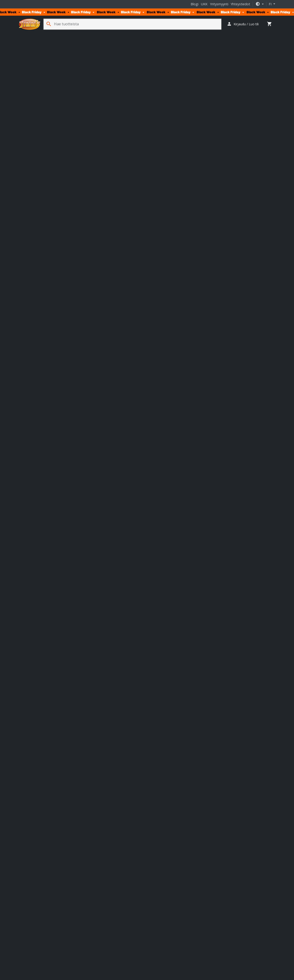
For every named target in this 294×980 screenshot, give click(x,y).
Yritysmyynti (219, 4)
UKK (204, 4)
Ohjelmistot (228, 35)
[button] (260, 4)
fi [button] (271, 4)
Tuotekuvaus (30, 185)
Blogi (195, 4)
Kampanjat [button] (265, 35)
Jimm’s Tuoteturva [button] (196, 157)
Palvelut (247, 35)
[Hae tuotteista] (138, 24)
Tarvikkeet (164, 35)
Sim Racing (118, 35)
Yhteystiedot (240, 4)
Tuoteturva (87, 185)
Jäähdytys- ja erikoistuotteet (196, 35)
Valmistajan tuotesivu (39, 602)
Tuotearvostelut (60, 185)
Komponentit (52, 35)
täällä (86, 744)
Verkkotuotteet (141, 35)
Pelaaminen (97, 35)
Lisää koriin (199, 105)
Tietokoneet (30, 35)
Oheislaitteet (75, 35)
